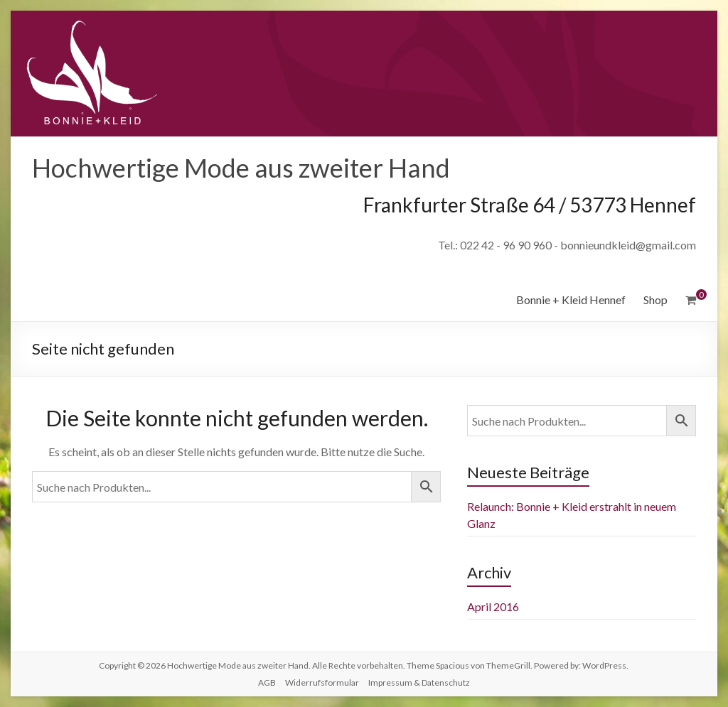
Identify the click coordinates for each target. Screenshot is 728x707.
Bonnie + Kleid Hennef (571, 299)
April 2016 (493, 606)
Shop (655, 299)
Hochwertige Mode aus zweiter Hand (241, 168)
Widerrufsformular (322, 682)
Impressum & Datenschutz (419, 682)
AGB (267, 682)
